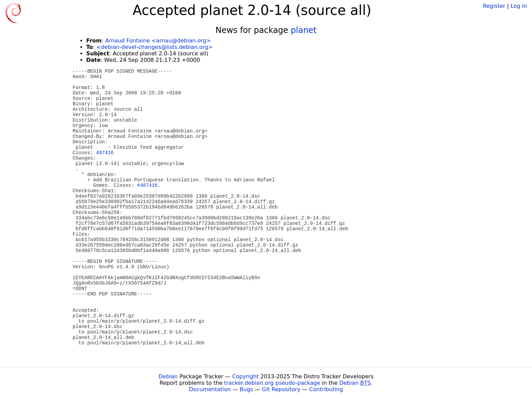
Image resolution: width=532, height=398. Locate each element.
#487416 (147, 185)
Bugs (246, 389)
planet (304, 30)
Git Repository (281, 389)
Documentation (210, 389)
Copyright (245, 376)
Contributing (326, 389)
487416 (105, 153)
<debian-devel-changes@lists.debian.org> (155, 47)
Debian (168, 376)
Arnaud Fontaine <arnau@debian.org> (158, 41)
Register (494, 6)
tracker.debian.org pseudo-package (272, 383)
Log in (519, 6)
